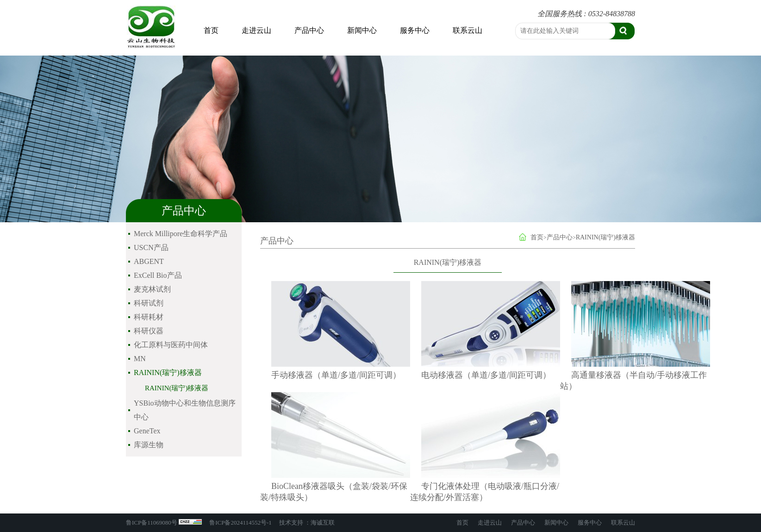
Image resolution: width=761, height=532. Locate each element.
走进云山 (256, 30)
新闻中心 (362, 30)
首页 (211, 30)
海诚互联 (323, 523)
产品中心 (309, 30)
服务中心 (415, 30)
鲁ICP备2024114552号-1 (240, 523)
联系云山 (468, 30)
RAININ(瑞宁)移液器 (177, 388)
